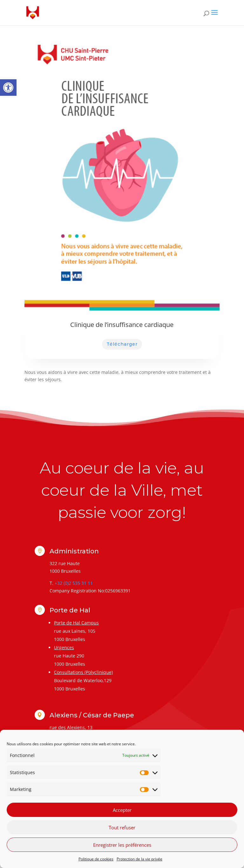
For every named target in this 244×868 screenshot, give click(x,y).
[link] (8, 88)
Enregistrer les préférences (122, 845)
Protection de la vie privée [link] (139, 859)
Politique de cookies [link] (96, 859)
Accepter (122, 810)
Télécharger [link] (122, 344)
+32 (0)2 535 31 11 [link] (74, 583)
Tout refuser (122, 827)
